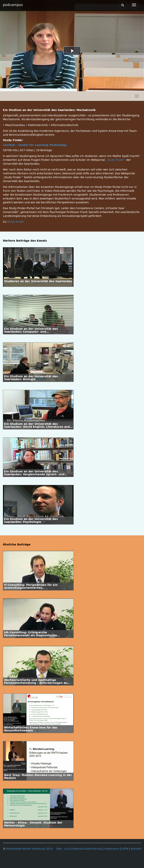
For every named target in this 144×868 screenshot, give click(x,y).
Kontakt (136, 849)
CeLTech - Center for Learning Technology (35, 145)
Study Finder (16, 222)
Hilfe (125, 849)
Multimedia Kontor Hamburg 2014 (29, 849)
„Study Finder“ (116, 160)
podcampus (13, 5)
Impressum (112, 849)
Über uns (62, 849)
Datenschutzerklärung (87, 849)
